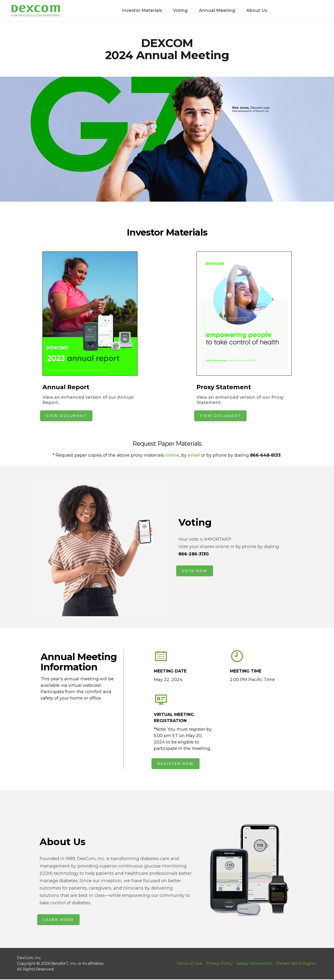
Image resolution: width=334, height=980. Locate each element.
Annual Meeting (215, 10)
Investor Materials (140, 10)
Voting (179, 10)
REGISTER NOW (176, 764)
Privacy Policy (219, 964)
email (194, 455)
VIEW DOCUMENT (66, 416)
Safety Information (254, 964)
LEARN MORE (58, 920)
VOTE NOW (195, 571)
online (172, 455)
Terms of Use (189, 964)
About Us (255, 10)
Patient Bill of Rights (296, 964)
